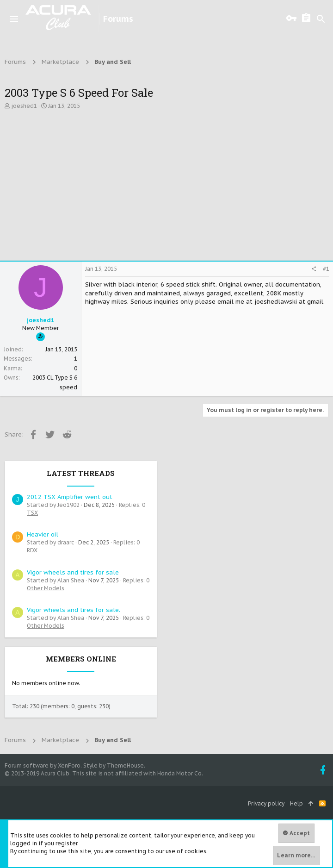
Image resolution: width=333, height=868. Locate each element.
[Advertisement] (166, 187)
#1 (326, 269)
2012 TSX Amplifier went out (70, 497)
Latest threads (81, 473)
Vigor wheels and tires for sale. (74, 610)
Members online (81, 659)
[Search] (321, 19)
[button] (14, 19)
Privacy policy (266, 803)
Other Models (46, 588)
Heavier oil (43, 534)
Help (296, 803)
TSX (32, 513)
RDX (32, 550)
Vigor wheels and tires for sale (73, 572)
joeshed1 (24, 106)
